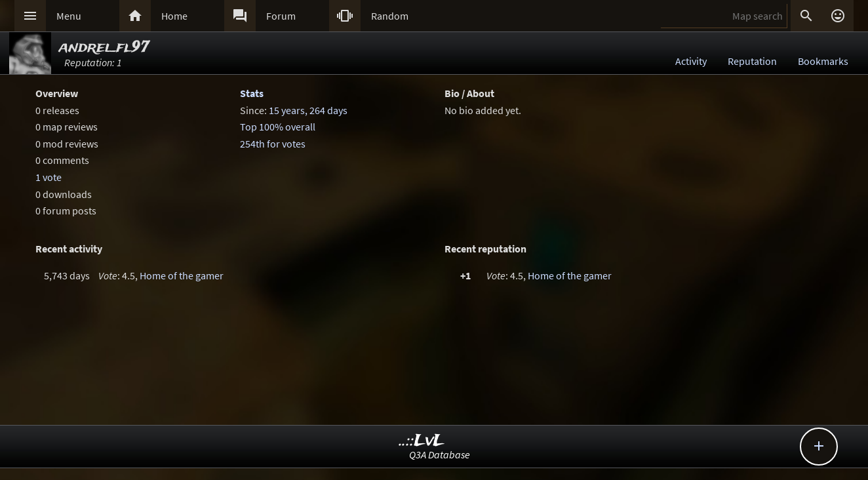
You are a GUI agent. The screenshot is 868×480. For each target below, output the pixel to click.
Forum (281, 16)
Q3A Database (440, 454)
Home (174, 16)
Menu (69, 16)
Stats (252, 93)
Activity (691, 61)
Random (390, 16)
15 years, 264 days (308, 110)
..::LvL (422, 441)
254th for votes (273, 144)
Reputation (752, 61)
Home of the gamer (182, 275)
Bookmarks (823, 61)
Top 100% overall (278, 127)
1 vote (49, 177)
